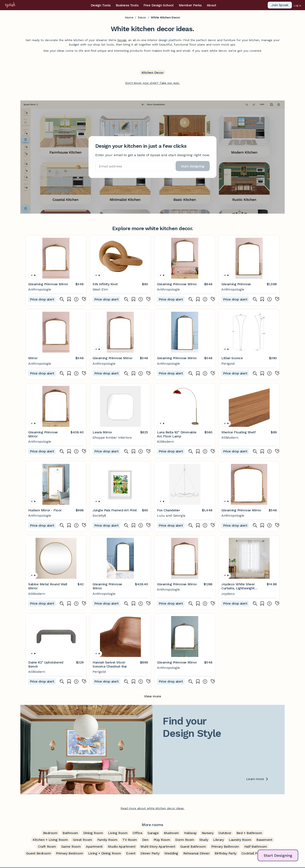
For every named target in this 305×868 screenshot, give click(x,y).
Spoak (122, 40)
